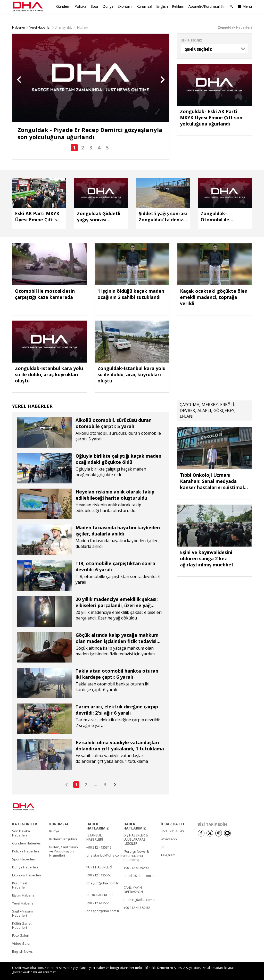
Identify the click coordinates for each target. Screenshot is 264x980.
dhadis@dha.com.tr (139, 867)
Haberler (19, 19)
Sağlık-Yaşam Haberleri (22, 904)
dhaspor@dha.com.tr (103, 902)
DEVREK (187, 402)
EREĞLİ (227, 396)
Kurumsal (144, 6)
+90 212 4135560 (99, 866)
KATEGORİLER (25, 815)
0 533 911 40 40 (172, 822)
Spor (95, 6)
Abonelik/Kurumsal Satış (209, 6)
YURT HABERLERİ (99, 858)
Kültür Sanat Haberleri (22, 917)
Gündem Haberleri (27, 834)
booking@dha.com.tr (140, 891)
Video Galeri (22, 935)
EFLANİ (187, 407)
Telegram (168, 846)
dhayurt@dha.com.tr (102, 874)
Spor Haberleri (24, 850)
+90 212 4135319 (99, 839)
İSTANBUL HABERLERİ (95, 828)
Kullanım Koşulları (63, 830)
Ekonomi (125, 6)
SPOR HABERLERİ (100, 886)
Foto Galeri (21, 927)
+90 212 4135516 (99, 894)
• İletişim (191, 973)
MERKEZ (210, 396)
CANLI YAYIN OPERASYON (133, 881)
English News (22, 943)
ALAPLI (204, 402)
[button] (19, 71)
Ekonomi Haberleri (27, 866)
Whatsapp (169, 830)
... (96, 776)
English (162, 6)
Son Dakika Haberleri (21, 824)
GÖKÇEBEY (224, 402)
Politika (81, 6)
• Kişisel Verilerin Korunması (222, 973)
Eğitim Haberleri (24, 886)
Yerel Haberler (40, 19)
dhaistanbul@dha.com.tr (106, 847)
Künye (54, 822)
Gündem (63, 6)
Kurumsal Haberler (20, 876)
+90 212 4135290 (136, 859)
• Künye (175, 973)
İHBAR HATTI (172, 815)
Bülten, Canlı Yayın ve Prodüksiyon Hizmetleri (64, 842)
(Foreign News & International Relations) (136, 847)
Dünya (108, 6)
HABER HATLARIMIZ (98, 817)
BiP (163, 838)
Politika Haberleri (26, 842)
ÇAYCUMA (189, 396)
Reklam (178, 6)
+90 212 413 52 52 (137, 899)
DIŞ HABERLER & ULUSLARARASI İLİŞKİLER (136, 831)
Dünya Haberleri (25, 858)
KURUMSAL (59, 815)
